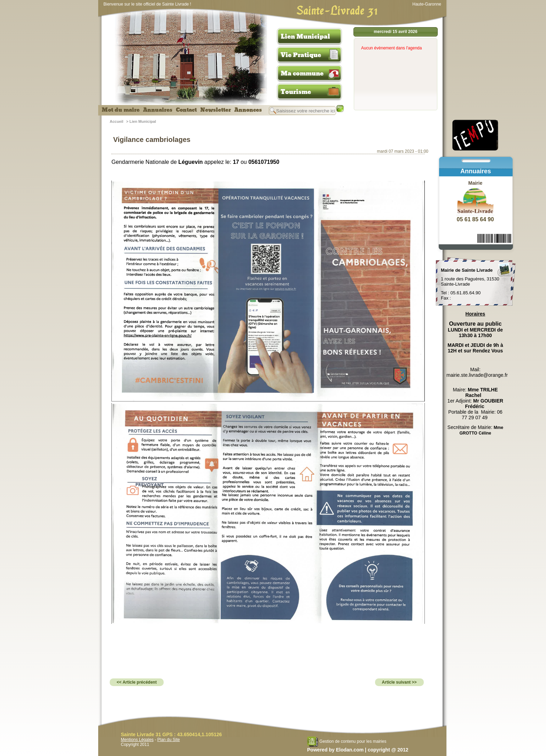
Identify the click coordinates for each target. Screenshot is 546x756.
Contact (186, 110)
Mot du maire (121, 110)
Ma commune (302, 73)
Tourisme (296, 92)
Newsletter (216, 110)
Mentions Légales (137, 740)
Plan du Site (169, 740)
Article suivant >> (399, 682)
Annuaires (158, 110)
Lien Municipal (305, 37)
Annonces (248, 110)
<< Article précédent (137, 682)
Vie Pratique (301, 55)
